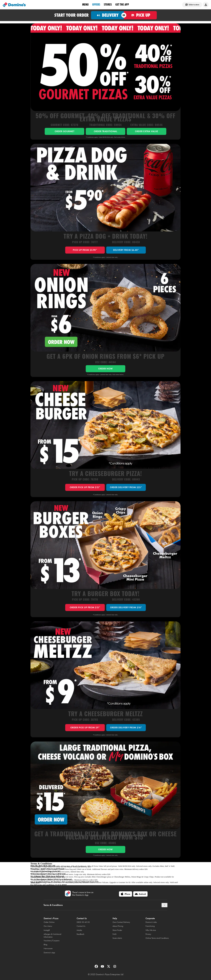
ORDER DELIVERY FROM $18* (126, 607)
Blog (45, 945)
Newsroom (48, 948)
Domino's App (49, 953)
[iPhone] (126, 894)
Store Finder (117, 930)
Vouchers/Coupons (52, 941)
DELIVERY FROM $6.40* (126, 250)
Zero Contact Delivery (121, 922)
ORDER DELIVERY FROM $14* (126, 728)
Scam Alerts (117, 938)
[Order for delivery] (107, 15)
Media (79, 930)
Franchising (150, 926)
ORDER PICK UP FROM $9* (85, 728)
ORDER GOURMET (65, 131)
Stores (108, 5)
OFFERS (96, 5)
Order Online (49, 922)
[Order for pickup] (140, 15)
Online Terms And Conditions (157, 938)
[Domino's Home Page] (14, 5)
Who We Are (151, 930)
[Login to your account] (206, 5)
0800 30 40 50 (83, 922)
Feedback (80, 934)
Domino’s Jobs (151, 922)
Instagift (47, 930)
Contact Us (81, 926)
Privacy (148, 934)
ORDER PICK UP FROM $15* (85, 487)
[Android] (140, 894)
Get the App (122, 5)
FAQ (114, 934)
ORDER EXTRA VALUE (147, 131)
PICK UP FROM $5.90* (85, 250)
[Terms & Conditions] (164, 905)
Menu (85, 5)
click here (61, 885)
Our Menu (48, 926)
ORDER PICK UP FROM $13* (85, 607)
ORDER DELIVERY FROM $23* (126, 487)
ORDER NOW (105, 369)
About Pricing (118, 926)
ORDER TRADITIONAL (106, 131)
